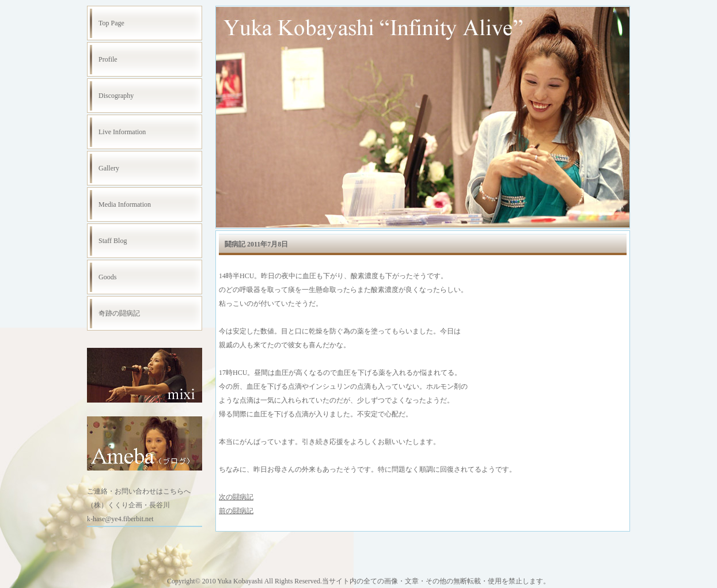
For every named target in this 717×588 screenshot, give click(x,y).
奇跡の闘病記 (119, 313)
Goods (107, 277)
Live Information (122, 132)
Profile (108, 59)
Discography (116, 96)
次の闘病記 (236, 497)
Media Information (125, 204)
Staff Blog (113, 241)
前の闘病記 (236, 511)
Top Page (111, 23)
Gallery (109, 168)
